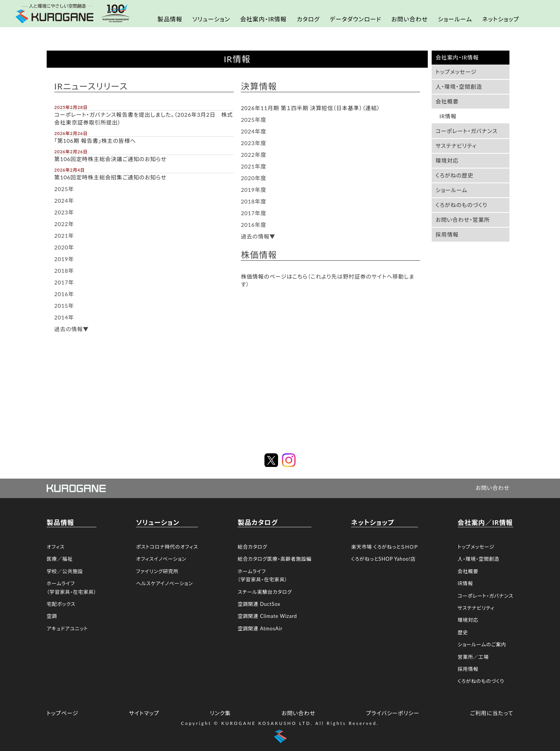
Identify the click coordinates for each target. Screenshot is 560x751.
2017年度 (254, 213)
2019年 (64, 259)
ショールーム (455, 19)
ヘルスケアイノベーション (164, 583)
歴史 (463, 633)
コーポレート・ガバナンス (466, 131)
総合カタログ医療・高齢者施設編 (275, 559)
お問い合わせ (409, 19)
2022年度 (254, 155)
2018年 (64, 271)
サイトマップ (144, 713)
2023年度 (254, 143)
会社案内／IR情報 (485, 522)
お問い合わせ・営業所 (463, 220)
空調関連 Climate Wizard (267, 616)
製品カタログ (258, 522)
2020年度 (254, 178)
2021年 (64, 236)
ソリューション (211, 19)
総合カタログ (252, 547)
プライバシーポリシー (393, 713)
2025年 (64, 189)
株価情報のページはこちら (274, 276)
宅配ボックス (61, 604)
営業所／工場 (473, 657)
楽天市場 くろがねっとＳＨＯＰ (385, 547)
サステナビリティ (456, 146)
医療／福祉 (60, 559)
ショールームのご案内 (482, 645)
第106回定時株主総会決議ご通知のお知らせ (111, 159)
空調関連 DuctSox (259, 604)
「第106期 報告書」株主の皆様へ (95, 141)
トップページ (62, 713)
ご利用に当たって (492, 713)
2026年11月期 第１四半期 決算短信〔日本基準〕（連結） (310, 108)
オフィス (56, 547)
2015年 (64, 306)
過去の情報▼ (72, 329)
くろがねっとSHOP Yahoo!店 (383, 559)
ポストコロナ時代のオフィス (167, 547)
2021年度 (254, 166)
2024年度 (254, 131)
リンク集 (220, 713)
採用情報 (447, 234)
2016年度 (254, 225)
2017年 (64, 282)
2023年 (64, 212)
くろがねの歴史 (454, 175)
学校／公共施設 (65, 571)
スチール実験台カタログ (265, 592)
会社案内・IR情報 (263, 19)
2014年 (64, 317)
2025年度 (254, 120)
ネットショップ (501, 19)
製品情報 (170, 19)
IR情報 (448, 116)
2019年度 (254, 190)
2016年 (64, 294)
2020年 (64, 247)
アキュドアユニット (67, 629)
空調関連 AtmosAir (260, 629)
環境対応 (447, 161)
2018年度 (254, 201)
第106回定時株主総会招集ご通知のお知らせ (111, 177)
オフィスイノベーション (161, 559)
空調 (52, 616)
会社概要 (447, 101)
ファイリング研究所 (157, 571)
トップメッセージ (456, 72)
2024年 (64, 201)
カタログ (308, 19)
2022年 (64, 224)
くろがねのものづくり (461, 205)
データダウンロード (355, 19)
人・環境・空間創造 (459, 87)
